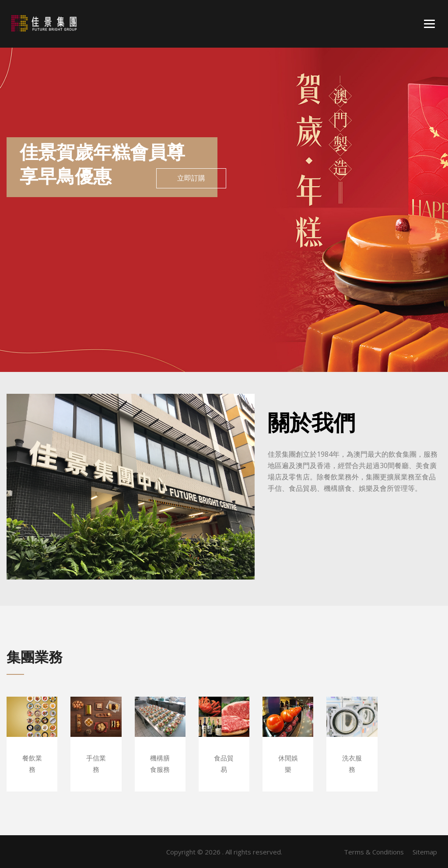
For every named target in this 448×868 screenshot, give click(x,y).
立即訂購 (191, 178)
